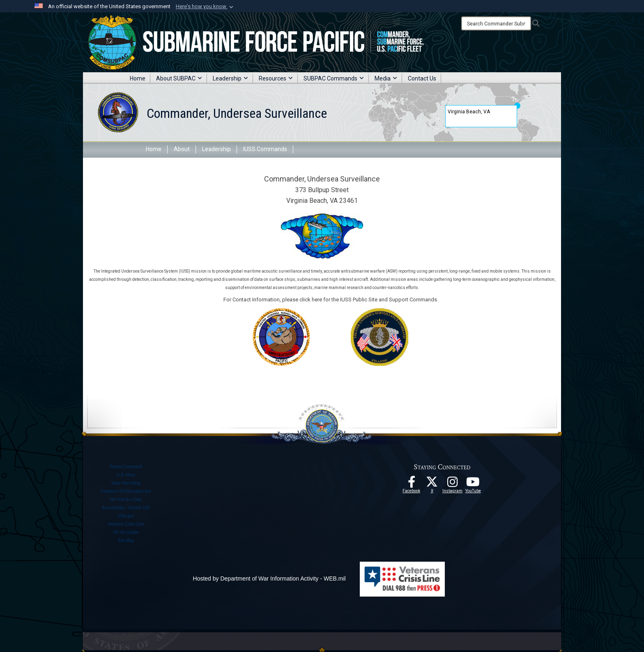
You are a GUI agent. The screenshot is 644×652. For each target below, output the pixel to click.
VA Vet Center (126, 532)
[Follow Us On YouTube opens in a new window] (473, 484)
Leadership (230, 78)
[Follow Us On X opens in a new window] (432, 484)
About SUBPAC (179, 78)
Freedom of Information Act (126, 491)
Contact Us (422, 78)
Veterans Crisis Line (126, 524)
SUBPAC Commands (334, 78)
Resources (276, 78)
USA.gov (126, 516)
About (182, 149)
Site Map (126, 541)
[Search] (496, 23)
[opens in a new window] (453, 484)
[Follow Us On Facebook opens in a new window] (412, 484)
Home (138, 78)
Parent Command (126, 467)
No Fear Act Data (126, 499)
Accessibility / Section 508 (126, 508)
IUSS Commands (265, 149)
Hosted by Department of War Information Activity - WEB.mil (269, 579)
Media (386, 78)
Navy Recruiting (126, 483)
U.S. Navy (126, 475)
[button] (205, 7)
